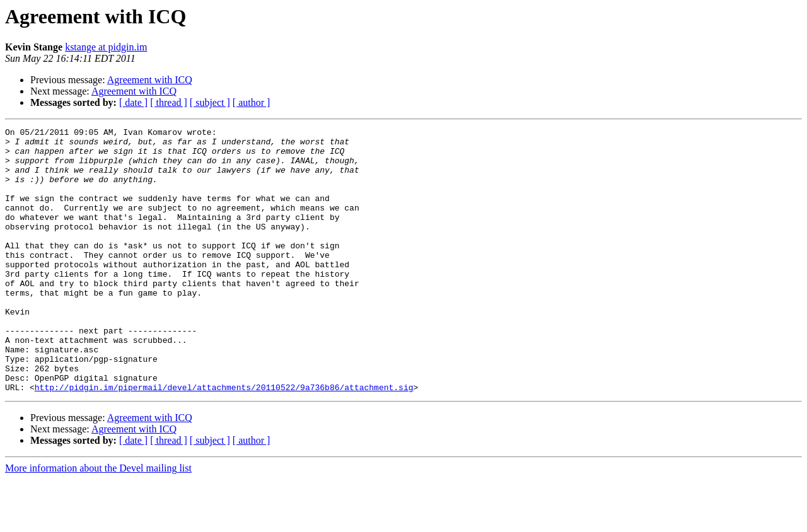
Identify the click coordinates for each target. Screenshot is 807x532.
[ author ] (252, 102)
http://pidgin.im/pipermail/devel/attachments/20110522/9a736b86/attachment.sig (224, 440)
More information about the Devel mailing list (98, 521)
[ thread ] (169, 102)
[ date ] (133, 102)
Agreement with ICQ (150, 80)
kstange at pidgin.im (106, 47)
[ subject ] (210, 102)
